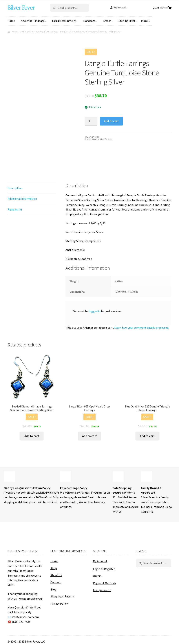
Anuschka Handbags (33, 21)
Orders (97, 576)
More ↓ (146, 21)
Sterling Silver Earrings (47, 32)
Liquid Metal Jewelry (64, 21)
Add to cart (111, 121)
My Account (120, 8)
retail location (22, 571)
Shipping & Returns (63, 596)
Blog (53, 589)
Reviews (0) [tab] (15, 209)
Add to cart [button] (32, 436)
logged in (95, 311)
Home (11, 21)
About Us (56, 575)
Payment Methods (104, 583)
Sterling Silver (127, 21)
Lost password (102, 590)
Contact (56, 582)
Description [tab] (15, 188)
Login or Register (104, 569)
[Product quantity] (91, 121)
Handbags (89, 21)
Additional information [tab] (22, 199)
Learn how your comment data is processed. (142, 328)
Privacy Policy (59, 604)
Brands (107, 21)
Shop (54, 568)
